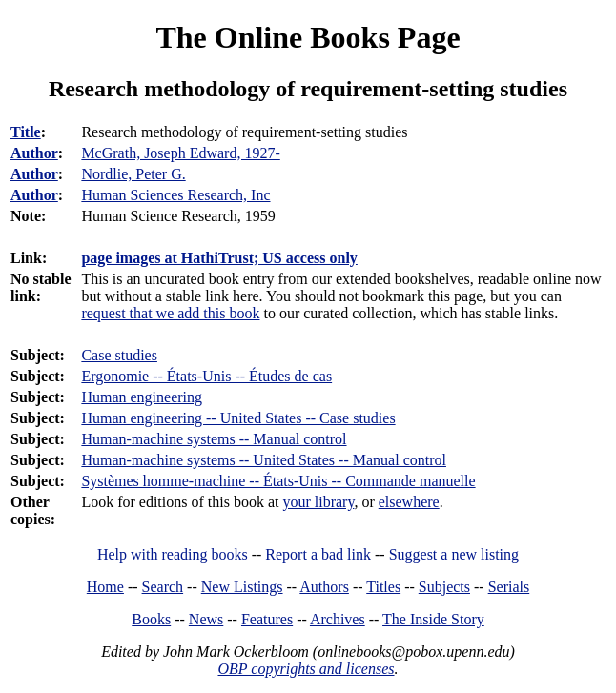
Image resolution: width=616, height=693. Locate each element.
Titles (383, 587)
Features (267, 619)
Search (163, 587)
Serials (509, 587)
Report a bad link (318, 554)
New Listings (242, 587)
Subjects (444, 587)
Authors (324, 587)
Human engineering (142, 397)
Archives (338, 619)
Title (26, 132)
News (206, 619)
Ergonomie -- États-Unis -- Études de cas (206, 376)
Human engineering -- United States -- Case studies (238, 418)
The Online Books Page (308, 37)
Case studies (119, 355)
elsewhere (409, 502)
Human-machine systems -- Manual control (214, 439)
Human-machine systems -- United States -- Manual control (264, 460)
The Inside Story (433, 619)
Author (34, 153)
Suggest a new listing (454, 554)
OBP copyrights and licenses (306, 669)
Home (105, 587)
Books (151, 619)
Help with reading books (173, 554)
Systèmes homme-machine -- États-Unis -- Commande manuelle (278, 481)
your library (318, 502)
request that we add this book (170, 313)
